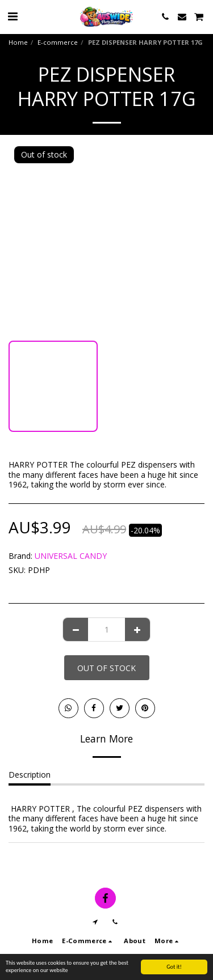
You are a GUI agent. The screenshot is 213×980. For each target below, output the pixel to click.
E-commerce (58, 42)
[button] (12, 16)
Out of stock (106, 668)
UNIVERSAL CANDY (71, 556)
